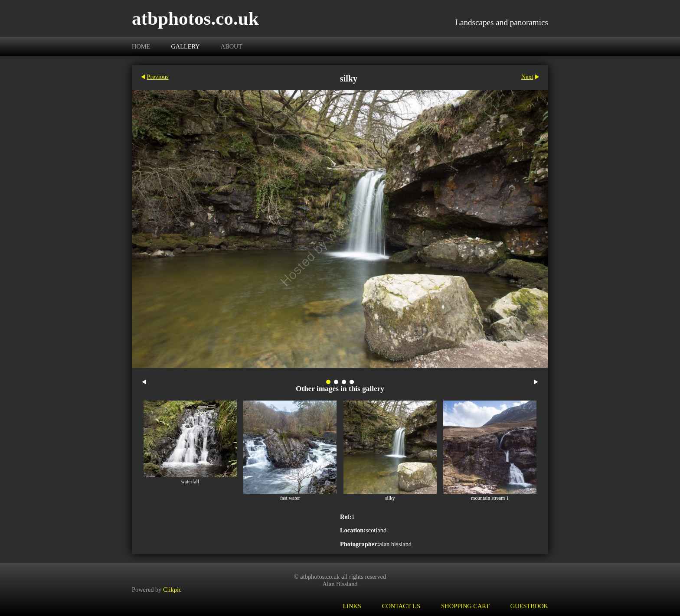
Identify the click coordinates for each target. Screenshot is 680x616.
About (232, 46)
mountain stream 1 (490, 498)
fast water (290, 498)
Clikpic (172, 589)
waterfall (190, 482)
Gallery (185, 46)
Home (141, 46)
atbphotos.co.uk (195, 18)
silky (390, 498)
